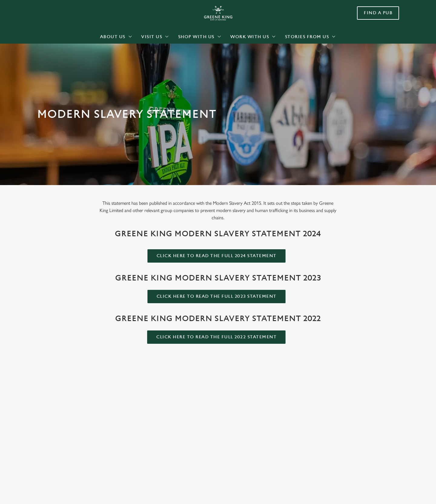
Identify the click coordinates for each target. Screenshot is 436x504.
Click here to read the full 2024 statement (216, 256)
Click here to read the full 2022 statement (216, 337)
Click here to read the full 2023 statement (216, 296)
